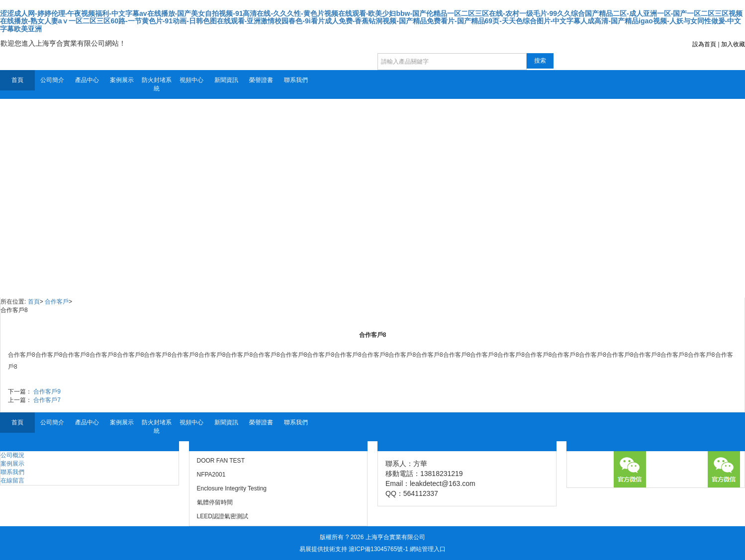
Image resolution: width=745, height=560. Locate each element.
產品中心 (87, 80)
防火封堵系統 (157, 84)
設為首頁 (704, 44)
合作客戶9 (47, 392)
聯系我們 (296, 80)
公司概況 (12, 455)
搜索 (540, 61)
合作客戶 (57, 302)
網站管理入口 (428, 549)
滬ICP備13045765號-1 (378, 549)
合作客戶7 (47, 400)
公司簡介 (52, 80)
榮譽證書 (261, 80)
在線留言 (12, 480)
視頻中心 (191, 80)
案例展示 (122, 80)
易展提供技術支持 (323, 549)
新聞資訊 (226, 80)
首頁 (17, 80)
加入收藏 (733, 44)
